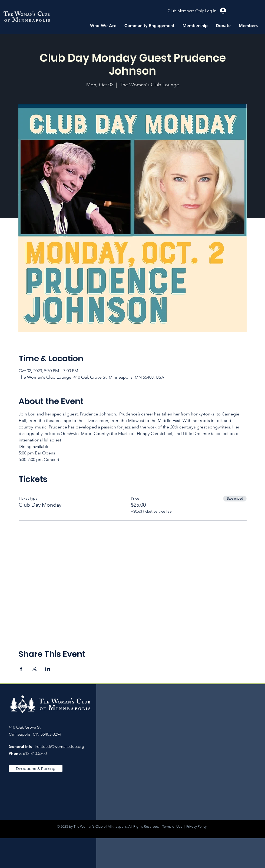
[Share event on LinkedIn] (48, 669)
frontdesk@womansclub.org (59, 746)
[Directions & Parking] (36, 768)
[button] (103, 26)
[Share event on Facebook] (21, 669)
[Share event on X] (34, 669)
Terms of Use (172, 826)
